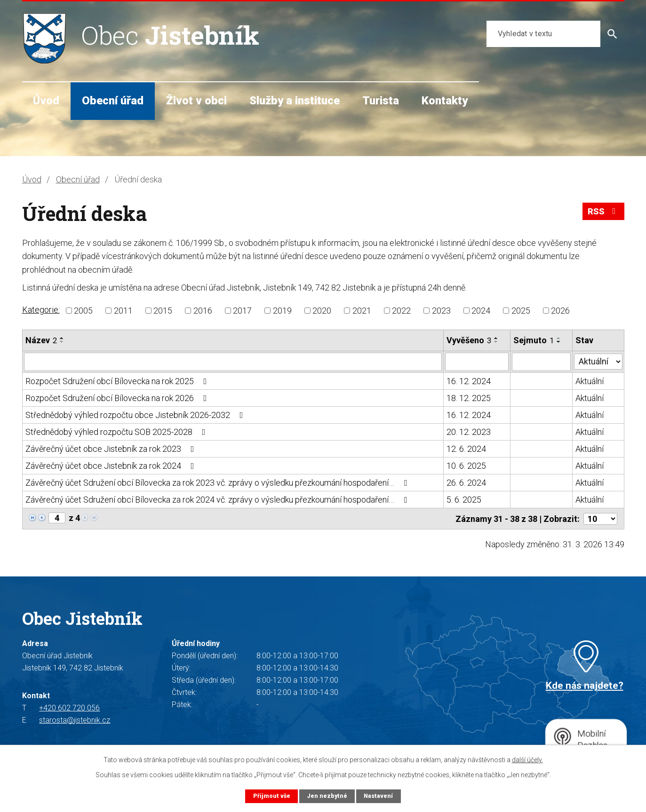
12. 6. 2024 (466, 448)
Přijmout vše (271, 796)
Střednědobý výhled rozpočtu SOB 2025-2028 (117, 431)
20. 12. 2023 (469, 431)
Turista (381, 101)
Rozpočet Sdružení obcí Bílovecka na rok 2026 (118, 398)
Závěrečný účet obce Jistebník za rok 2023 (112, 448)
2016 (203, 311)
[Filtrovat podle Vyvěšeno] (477, 362)
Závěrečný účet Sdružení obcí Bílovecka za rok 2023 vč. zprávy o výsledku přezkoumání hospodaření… (218, 482)
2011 (123, 311)
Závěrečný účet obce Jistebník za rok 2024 (112, 465)
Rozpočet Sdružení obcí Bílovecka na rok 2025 (118, 381)
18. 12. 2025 (469, 398)
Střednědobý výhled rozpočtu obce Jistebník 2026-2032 (136, 414)
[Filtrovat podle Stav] (598, 361)
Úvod (46, 101)
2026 (560, 311)
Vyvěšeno (469, 340)
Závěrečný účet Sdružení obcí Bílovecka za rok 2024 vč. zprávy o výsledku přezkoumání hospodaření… (218, 499)
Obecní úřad (113, 101)
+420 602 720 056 (69, 707)
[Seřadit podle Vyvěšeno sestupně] (496, 342)
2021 (362, 311)
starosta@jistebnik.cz (75, 719)
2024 (481, 311)
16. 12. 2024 (469, 381)
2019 (282, 311)
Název (41, 340)
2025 (521, 311)
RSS (603, 212)
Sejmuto (534, 340)
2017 (242, 311)
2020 (322, 311)
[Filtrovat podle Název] (233, 362)
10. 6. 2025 (466, 465)
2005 (83, 311)
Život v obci (196, 101)
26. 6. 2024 (466, 482)
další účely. (527, 760)
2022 (401, 311)
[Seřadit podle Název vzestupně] (62, 338)
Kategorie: (41, 310)
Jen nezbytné (327, 796)
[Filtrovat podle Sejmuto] (541, 362)
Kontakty (445, 101)
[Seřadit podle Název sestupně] (62, 342)
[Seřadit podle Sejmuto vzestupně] (559, 338)
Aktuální (590, 381)
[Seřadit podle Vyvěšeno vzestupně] (496, 338)
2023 (441, 311)
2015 (163, 311)
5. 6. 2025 (464, 499)
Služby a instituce (295, 101)
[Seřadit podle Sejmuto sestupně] (559, 342)
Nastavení (379, 796)
